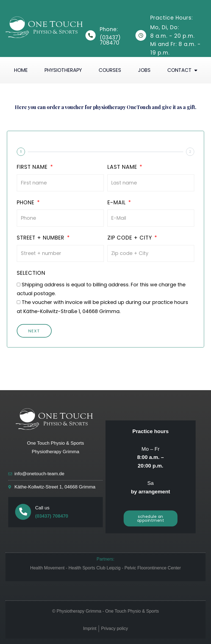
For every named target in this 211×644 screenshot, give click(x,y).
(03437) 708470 (52, 516)
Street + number (41, 238)
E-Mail (117, 203)
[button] (151, 518)
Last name (123, 167)
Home (21, 70)
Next (34, 331)
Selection (31, 273)
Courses (110, 70)
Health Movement (47, 568)
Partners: (106, 559)
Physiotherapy (63, 70)
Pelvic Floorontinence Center (153, 568)
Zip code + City (131, 238)
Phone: (109, 29)
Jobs (144, 70)
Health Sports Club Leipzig (94, 568)
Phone (26, 203)
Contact (182, 70)
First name (33, 167)
